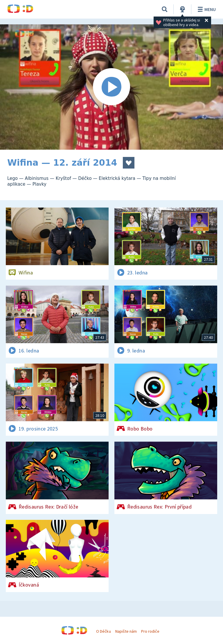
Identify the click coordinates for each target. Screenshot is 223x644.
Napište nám (126, 631)
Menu (206, 9)
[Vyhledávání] (165, 9)
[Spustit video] (111, 87)
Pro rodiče (150, 631)
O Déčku (103, 631)
